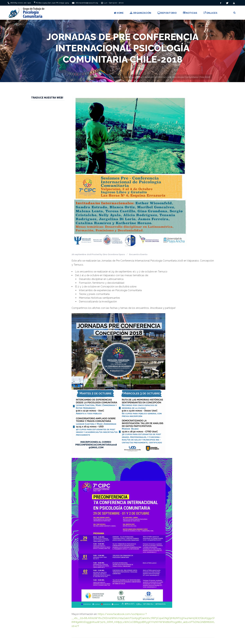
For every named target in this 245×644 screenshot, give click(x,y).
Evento (144, 254)
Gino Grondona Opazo (114, 254)
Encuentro (115, 77)
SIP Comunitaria (97, 77)
